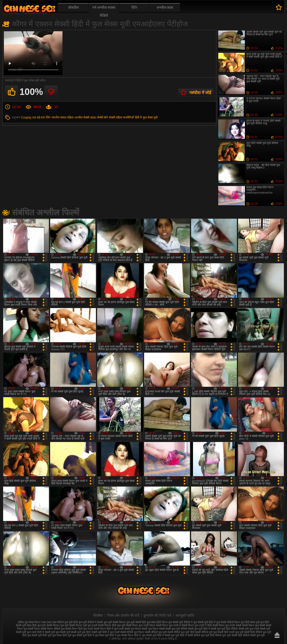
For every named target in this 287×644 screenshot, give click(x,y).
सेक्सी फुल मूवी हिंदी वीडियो (224, 629)
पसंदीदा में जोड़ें (200, 93)
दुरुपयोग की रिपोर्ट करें (157, 615)
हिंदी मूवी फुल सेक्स (52, 635)
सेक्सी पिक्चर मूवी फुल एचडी (83, 625)
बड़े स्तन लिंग (44, 117)
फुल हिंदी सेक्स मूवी (250, 622)
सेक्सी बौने (103, 117)
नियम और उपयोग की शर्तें (123, 615)
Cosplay (26, 117)
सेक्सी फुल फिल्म (133, 629)
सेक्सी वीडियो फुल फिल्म (132, 632)
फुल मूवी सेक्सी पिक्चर (115, 622)
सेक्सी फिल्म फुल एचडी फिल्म (140, 625)
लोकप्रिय (73, 8)
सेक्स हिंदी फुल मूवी (36, 625)
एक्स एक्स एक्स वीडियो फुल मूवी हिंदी (59, 622)
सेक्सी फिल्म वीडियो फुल (53, 629)
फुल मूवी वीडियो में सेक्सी (91, 622)
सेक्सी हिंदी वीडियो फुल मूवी (258, 632)
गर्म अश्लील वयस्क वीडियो (104, 12)
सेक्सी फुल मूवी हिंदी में (199, 629)
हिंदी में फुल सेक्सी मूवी (145, 635)
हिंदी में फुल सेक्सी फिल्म (121, 635)
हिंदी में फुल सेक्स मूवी (146, 117)
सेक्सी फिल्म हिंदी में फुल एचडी (109, 629)
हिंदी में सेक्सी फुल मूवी (168, 635)
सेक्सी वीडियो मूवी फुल (206, 632)
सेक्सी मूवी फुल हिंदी (81, 632)
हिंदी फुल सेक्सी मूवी (32, 635)
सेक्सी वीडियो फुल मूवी (156, 632)
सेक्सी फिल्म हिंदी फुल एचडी (79, 629)
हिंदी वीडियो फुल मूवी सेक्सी (223, 635)
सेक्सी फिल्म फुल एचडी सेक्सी (227, 625)
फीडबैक (98, 615)
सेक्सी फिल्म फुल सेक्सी (254, 625)
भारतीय (55, 117)
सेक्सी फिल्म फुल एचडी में (168, 625)
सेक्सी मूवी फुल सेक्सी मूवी (58, 632)
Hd (34, 117)
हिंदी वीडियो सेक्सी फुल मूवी (251, 635)
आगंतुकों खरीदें (185, 615)
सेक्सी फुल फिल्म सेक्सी (153, 629)
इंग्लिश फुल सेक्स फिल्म (29, 622)
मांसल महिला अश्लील (71, 117)
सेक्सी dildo (90, 117)
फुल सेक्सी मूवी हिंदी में (205, 622)
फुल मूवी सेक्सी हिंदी (136, 622)
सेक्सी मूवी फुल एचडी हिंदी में (30, 632)
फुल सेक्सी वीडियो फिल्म (228, 622)
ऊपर (277, 635)
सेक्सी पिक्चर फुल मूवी (58, 625)
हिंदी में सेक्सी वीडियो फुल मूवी (195, 635)
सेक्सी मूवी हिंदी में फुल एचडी (106, 632)
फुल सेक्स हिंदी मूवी (30, 9)
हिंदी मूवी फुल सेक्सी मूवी (75, 635)
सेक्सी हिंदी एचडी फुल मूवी (231, 632)
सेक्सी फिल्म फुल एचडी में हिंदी (197, 625)
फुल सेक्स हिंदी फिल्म (157, 622)
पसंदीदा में (279, 7)
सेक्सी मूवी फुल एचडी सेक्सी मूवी (254, 629)
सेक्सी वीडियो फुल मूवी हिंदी (181, 632)
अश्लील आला (165, 8)
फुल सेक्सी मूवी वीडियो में (180, 622)
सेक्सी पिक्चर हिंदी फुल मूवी (112, 625)
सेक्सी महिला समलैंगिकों (122, 117)
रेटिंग (134, 8)
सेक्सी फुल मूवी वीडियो (176, 629)
